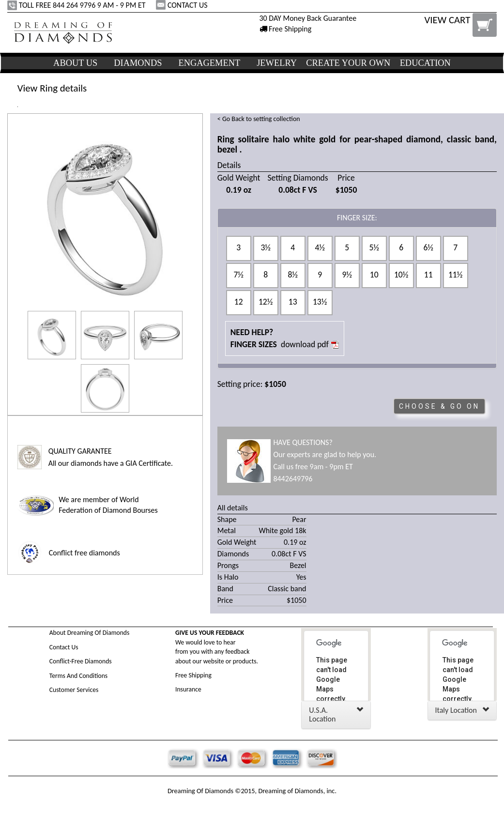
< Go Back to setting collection (259, 119)
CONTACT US (183, 5)
